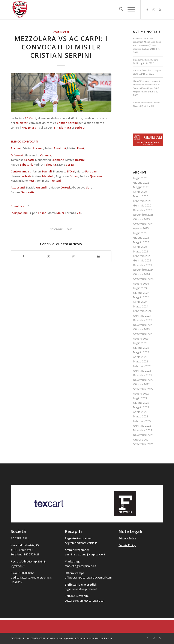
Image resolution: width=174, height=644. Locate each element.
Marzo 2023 (141, 361)
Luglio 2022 (140, 398)
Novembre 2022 (143, 380)
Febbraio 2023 (142, 366)
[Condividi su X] (49, 256)
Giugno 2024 (141, 293)
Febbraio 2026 (142, 201)
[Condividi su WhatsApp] (74, 256)
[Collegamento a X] (160, 10)
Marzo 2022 (141, 416)
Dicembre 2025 (143, 210)
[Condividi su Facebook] (23, 256)
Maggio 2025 (141, 242)
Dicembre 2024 (143, 265)
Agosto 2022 (141, 393)
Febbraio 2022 (142, 421)
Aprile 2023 (140, 357)
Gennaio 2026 (142, 205)
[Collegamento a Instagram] (154, 10)
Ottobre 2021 (141, 439)
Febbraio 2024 (142, 311)
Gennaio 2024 (142, 316)
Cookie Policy (127, 545)
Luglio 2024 (140, 288)
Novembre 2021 (143, 435)
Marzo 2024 (141, 306)
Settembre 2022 (143, 389)
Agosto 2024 (141, 283)
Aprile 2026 (140, 192)
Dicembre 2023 (143, 320)
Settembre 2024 (143, 279)
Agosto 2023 (141, 338)
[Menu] (129, 10)
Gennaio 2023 (142, 371)
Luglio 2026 (140, 178)
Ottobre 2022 (141, 384)
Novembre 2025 (143, 215)
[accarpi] (20, 10)
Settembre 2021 (143, 444)
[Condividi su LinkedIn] (99, 256)
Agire (60, 638)
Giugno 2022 (141, 403)
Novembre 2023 (143, 325)
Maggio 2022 (141, 407)
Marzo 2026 (141, 196)
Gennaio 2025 (142, 260)
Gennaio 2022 (142, 426)
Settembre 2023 (143, 334)
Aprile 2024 (140, 302)
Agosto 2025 (141, 228)
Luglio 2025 (140, 233)
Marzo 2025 (141, 251)
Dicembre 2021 (143, 430)
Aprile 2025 (140, 247)
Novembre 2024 (143, 270)
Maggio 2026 (141, 187)
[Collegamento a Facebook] (147, 10)
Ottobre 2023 (141, 329)
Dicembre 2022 (143, 375)
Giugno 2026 (141, 183)
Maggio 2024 (141, 297)
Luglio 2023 (140, 343)
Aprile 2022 (140, 412)
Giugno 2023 (141, 348)
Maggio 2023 (141, 352)
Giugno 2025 (141, 237)
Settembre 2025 (143, 224)
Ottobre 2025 (141, 219)
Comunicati (61, 32)
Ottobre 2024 (141, 274)
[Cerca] (119, 10)
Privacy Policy (127, 538)
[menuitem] (119, 10)
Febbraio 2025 (142, 256)
